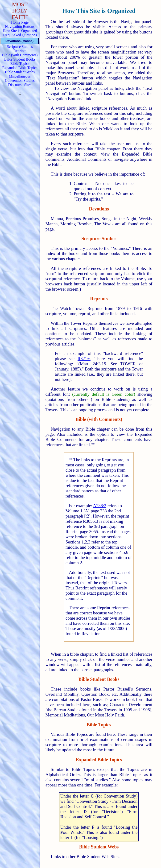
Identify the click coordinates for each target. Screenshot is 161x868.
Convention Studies (20, 80)
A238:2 (100, 506)
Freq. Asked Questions (20, 35)
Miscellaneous (20, 76)
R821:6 (84, 359)
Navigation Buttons (20, 27)
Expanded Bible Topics (20, 68)
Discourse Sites (20, 85)
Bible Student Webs (20, 72)
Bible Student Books (20, 59)
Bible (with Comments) (20, 55)
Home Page (20, 22)
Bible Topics (20, 64)
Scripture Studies (20, 47)
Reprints (20, 51)
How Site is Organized (20, 31)
